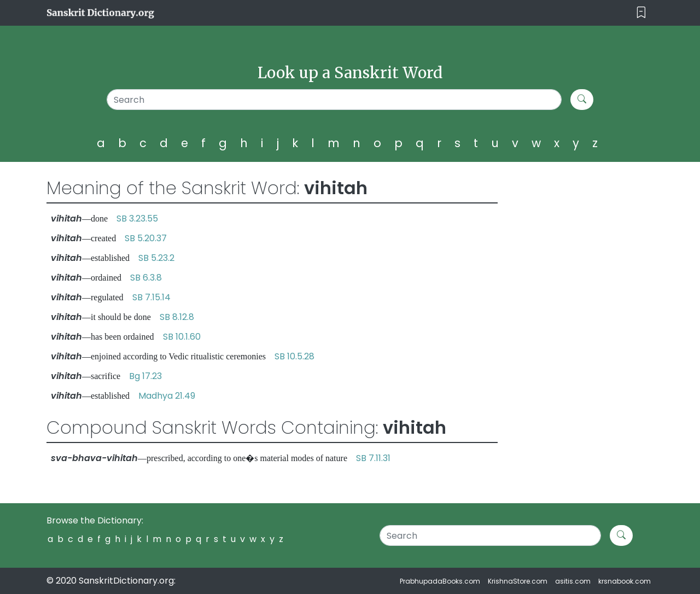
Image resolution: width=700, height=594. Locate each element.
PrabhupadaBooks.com (440, 581)
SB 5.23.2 (156, 258)
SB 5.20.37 (146, 238)
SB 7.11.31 (373, 458)
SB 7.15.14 (151, 297)
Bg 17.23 (145, 376)
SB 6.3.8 (146, 278)
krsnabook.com (625, 581)
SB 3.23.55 (137, 219)
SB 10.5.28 (294, 356)
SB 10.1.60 (182, 337)
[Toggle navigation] (641, 13)
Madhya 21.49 (167, 396)
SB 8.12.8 (177, 317)
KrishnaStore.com (518, 581)
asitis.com (573, 581)
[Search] (334, 100)
